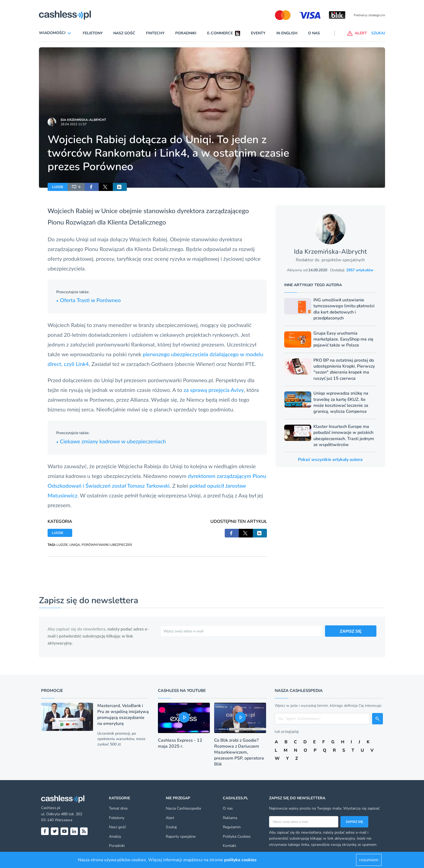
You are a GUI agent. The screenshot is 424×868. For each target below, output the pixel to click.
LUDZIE (58, 187)
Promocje (52, 691)
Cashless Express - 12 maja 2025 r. (180, 743)
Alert (170, 818)
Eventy (258, 33)
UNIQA (75, 545)
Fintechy (155, 33)
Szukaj (171, 827)
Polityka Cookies (237, 836)
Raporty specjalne (181, 836)
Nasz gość (124, 33)
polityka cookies (240, 860)
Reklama (230, 818)
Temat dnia (118, 808)
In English (287, 33)
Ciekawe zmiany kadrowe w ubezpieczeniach (111, 441)
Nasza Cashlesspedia (183, 808)
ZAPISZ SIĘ (351, 631)
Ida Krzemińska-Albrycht (83, 120)
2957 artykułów (360, 270)
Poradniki (186, 33)
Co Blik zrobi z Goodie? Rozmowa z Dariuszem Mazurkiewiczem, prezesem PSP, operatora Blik (239, 752)
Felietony (93, 33)
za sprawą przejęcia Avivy (214, 390)
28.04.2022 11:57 (74, 124)
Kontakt (229, 846)
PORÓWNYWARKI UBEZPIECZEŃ (107, 545)
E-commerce (220, 33)
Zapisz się (354, 822)
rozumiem (369, 860)
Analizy (115, 836)
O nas (314, 33)
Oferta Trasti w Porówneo (89, 300)
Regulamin (232, 827)
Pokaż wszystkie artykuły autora (330, 460)
